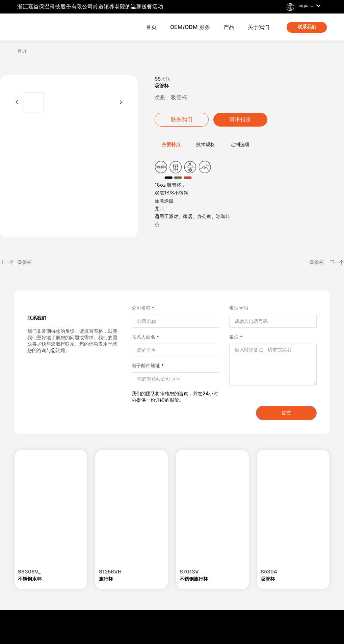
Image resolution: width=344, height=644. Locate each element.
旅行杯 (106, 579)
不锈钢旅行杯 (194, 579)
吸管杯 (25, 262)
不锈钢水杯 (30, 579)
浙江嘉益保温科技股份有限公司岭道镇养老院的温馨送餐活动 (90, 7)
